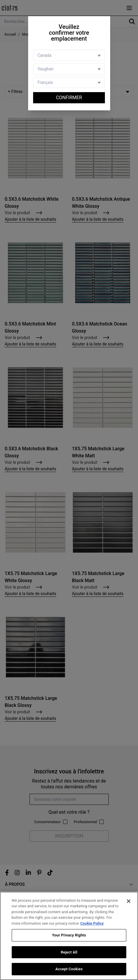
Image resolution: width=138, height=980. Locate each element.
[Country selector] (69, 55)
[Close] (129, 901)
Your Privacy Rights (69, 935)
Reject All (69, 952)
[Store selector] (69, 69)
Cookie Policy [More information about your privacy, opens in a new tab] (92, 923)
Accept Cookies (69, 969)
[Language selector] (69, 82)
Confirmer (69, 98)
